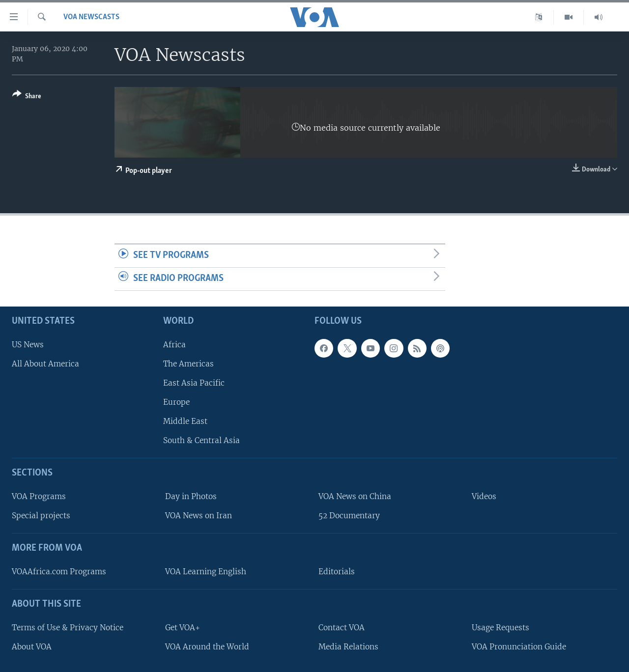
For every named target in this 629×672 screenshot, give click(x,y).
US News (28, 344)
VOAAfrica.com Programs (59, 572)
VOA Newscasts (91, 17)
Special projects (41, 516)
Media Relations (348, 646)
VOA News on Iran (199, 516)
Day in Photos (191, 496)
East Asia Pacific (194, 383)
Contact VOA (342, 627)
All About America (45, 363)
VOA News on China (355, 496)
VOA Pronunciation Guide (519, 646)
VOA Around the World (207, 646)
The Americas (188, 363)
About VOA (32, 646)
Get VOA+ (183, 627)
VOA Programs (39, 496)
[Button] (27, 97)
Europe (176, 402)
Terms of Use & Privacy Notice (68, 627)
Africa (174, 344)
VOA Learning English (206, 572)
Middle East (185, 421)
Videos (484, 496)
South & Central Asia (201, 440)
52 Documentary (349, 516)
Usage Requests (500, 627)
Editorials (337, 572)
